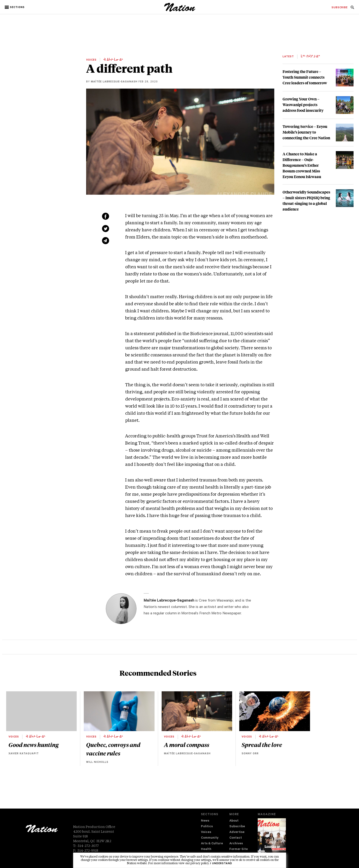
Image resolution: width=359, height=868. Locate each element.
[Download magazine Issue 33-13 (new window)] (272, 839)
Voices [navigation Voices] (206, 832)
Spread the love (262, 745)
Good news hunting (33, 745)
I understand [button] (221, 864)
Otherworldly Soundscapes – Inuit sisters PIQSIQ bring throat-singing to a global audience (306, 200)
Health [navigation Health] (206, 849)
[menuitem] (340, 8)
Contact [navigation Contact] (236, 838)
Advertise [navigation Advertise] (237, 832)
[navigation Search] (352, 9)
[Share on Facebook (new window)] (106, 216)
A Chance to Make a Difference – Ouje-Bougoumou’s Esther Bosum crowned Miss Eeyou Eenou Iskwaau (302, 165)
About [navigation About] (234, 821)
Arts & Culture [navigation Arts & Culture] (212, 844)
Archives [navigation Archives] (236, 844)
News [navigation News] (205, 821)
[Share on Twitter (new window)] (106, 229)
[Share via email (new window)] (106, 241)
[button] (15, 7)
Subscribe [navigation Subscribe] (237, 827)
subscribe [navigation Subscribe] (340, 8)
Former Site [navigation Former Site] (239, 849)
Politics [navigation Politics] (207, 827)
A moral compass (187, 745)
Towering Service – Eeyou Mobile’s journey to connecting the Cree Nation (306, 132)
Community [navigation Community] (210, 838)
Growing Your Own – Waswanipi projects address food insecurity (303, 105)
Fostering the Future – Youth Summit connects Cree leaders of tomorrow (305, 77)
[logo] (180, 11)
